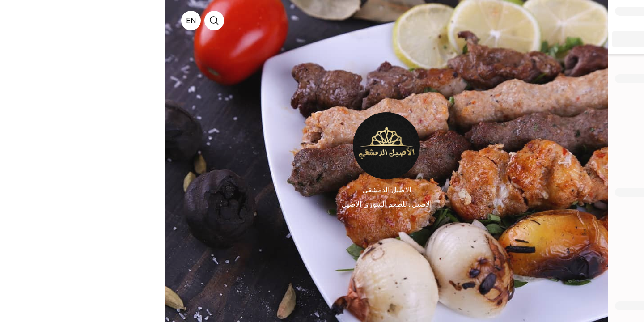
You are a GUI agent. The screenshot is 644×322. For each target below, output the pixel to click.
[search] (49, 21)
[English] (26, 21)
